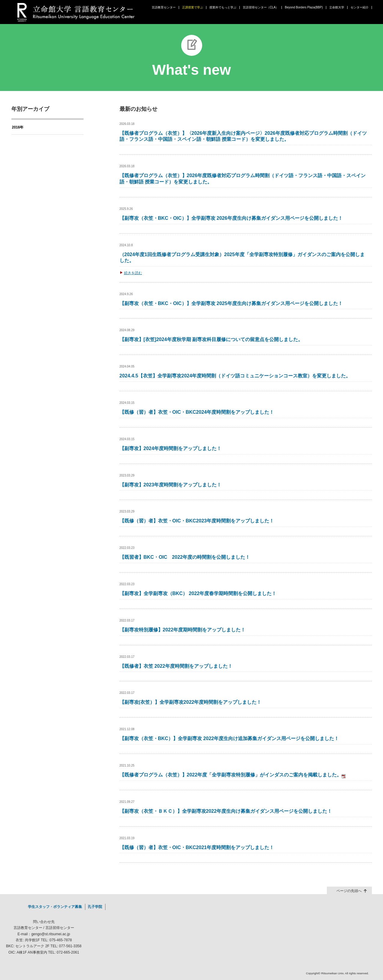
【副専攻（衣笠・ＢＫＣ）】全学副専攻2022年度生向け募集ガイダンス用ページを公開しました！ (226, 811)
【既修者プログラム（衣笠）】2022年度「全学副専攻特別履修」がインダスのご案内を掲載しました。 (233, 775)
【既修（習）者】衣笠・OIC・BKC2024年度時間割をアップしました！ (197, 412)
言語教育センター (164, 8)
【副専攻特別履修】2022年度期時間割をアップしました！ (183, 630)
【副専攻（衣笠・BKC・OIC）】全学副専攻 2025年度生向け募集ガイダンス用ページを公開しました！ (231, 303)
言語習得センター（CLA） (261, 8)
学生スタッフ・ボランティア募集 (55, 907)
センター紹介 (360, 8)
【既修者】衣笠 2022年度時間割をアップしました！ (176, 666)
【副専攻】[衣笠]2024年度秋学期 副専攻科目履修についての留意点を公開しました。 (211, 339)
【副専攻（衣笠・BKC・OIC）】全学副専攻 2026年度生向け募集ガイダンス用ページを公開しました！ (231, 218)
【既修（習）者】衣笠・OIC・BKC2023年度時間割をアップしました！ (197, 521)
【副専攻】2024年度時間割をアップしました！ (171, 448)
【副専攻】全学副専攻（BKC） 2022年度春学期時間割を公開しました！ (198, 593)
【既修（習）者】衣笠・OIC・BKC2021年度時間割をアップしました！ (197, 847)
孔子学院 (95, 907)
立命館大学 (337, 8)
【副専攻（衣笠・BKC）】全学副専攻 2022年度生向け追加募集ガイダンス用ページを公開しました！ (229, 738)
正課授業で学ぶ (193, 8)
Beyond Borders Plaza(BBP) (304, 8)
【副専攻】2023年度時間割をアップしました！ (171, 485)
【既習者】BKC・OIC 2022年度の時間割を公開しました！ (185, 557)
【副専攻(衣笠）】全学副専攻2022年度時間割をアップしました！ (191, 702)
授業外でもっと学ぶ (223, 8)
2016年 (18, 127)
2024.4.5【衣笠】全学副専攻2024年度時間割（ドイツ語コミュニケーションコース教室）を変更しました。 (235, 376)
